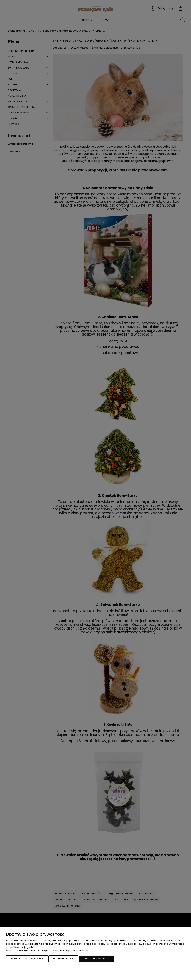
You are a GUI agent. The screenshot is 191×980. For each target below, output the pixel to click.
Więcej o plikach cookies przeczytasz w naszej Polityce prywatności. (47, 951)
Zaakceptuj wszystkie (96, 959)
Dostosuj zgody (63, 959)
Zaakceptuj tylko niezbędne (27, 959)
